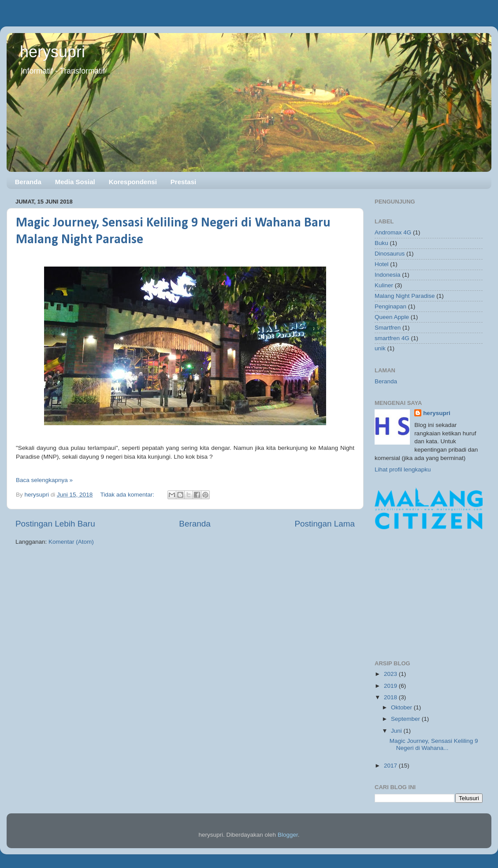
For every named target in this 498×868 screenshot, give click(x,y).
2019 (391, 686)
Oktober (402, 707)
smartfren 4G (392, 338)
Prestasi (183, 182)
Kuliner (384, 285)
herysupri (52, 52)
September (406, 719)
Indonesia (388, 275)
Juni (397, 731)
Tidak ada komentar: (128, 495)
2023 (391, 674)
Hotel (382, 264)
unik (380, 348)
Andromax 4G (393, 232)
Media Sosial (75, 182)
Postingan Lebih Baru (55, 524)
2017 (391, 766)
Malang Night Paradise (405, 296)
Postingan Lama (325, 524)
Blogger (288, 835)
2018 (391, 697)
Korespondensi (133, 182)
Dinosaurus (390, 254)
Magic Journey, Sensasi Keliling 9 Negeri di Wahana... (434, 744)
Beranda (28, 182)
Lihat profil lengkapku (403, 469)
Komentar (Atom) (71, 542)
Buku (381, 243)
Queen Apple (392, 317)
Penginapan (390, 306)
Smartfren (388, 328)
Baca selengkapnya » (44, 480)
